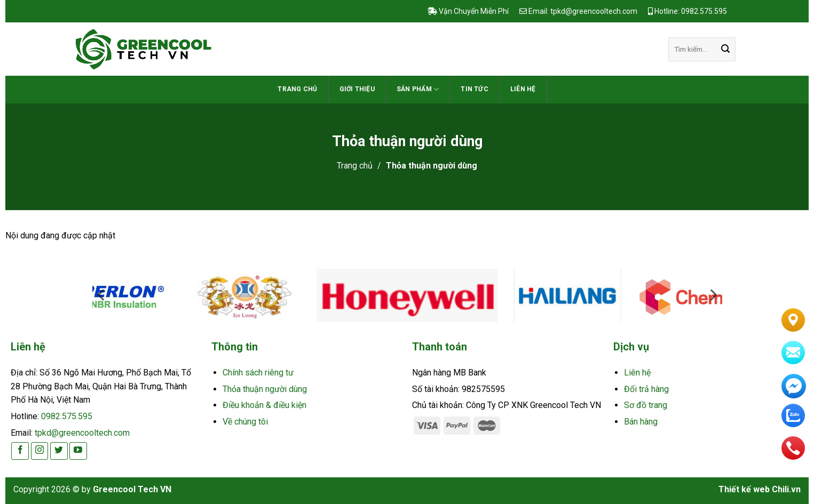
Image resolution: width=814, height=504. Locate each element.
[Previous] (83, 299)
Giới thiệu (357, 89)
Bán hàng (641, 422)
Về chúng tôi (245, 422)
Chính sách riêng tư (258, 373)
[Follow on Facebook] (20, 451)
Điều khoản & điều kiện (264, 405)
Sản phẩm (418, 89)
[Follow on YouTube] (78, 451)
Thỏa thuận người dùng (265, 389)
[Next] (732, 299)
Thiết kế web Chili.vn (760, 489)
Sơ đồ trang (646, 405)
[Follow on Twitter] (59, 451)
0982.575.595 (67, 416)
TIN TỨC (475, 89)
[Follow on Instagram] (40, 451)
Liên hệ (523, 89)
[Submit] (725, 50)
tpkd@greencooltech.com (82, 433)
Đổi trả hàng (646, 389)
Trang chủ (297, 89)
